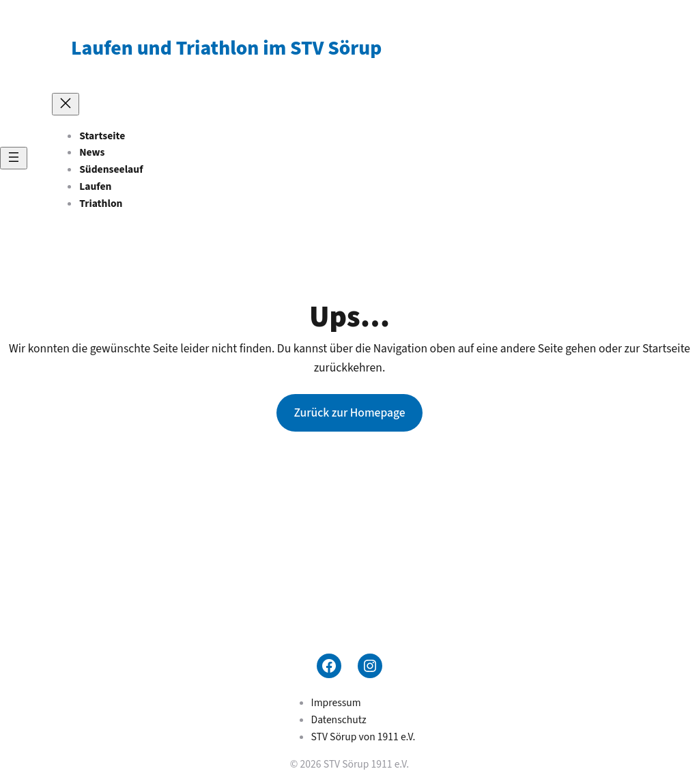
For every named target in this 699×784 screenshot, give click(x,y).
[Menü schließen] (66, 104)
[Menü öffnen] (14, 158)
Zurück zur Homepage (349, 413)
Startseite (102, 136)
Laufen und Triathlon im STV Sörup (226, 48)
